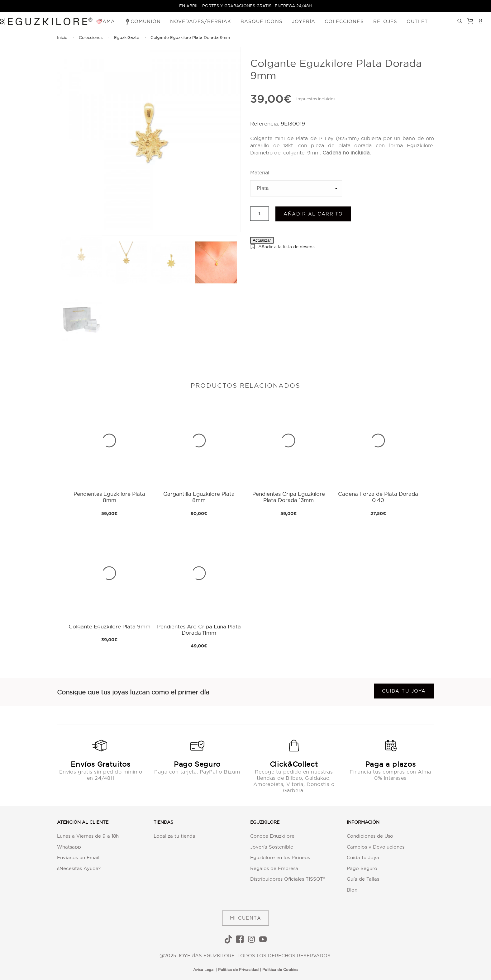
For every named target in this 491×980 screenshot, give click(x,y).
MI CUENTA (246, 918)
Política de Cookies (280, 970)
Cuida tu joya (404, 691)
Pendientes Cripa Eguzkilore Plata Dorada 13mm (289, 497)
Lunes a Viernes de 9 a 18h (88, 836)
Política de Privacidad (238, 970)
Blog (352, 890)
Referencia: (265, 124)
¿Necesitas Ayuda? (79, 868)
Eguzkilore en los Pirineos (280, 858)
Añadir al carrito (313, 214)
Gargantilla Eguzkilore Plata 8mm (199, 497)
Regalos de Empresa (274, 868)
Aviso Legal (204, 970)
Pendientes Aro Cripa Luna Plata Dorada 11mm (199, 630)
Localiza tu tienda (174, 836)
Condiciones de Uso (370, 836)
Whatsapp (69, 847)
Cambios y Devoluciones (376, 847)
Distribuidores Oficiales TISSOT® (288, 879)
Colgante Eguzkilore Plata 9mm (110, 626)
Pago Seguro (362, 868)
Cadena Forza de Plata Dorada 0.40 (378, 497)
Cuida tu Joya (363, 858)
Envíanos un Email (78, 858)
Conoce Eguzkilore (272, 836)
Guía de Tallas (363, 879)
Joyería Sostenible (272, 847)
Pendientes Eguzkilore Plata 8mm (109, 497)
